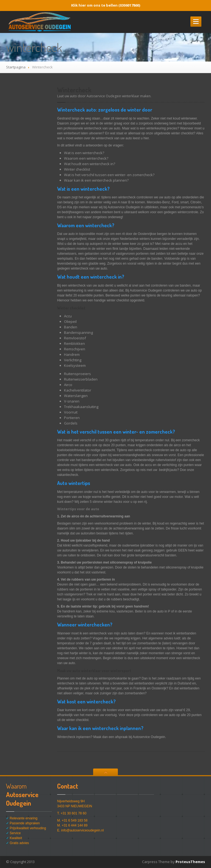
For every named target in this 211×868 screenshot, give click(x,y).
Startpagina (16, 67)
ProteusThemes (190, 862)
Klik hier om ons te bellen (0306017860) (106, 5)
